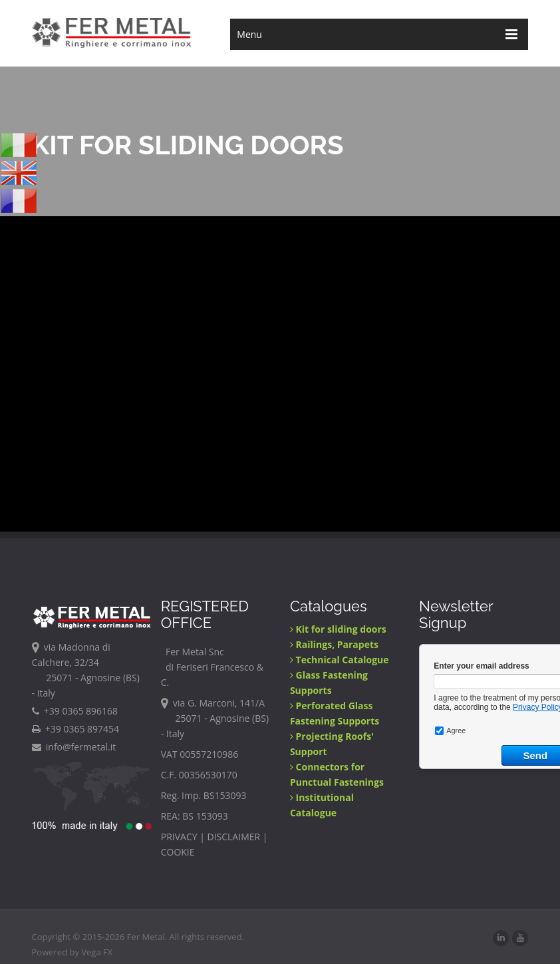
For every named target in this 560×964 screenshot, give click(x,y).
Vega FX (97, 952)
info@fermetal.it (74, 747)
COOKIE (178, 852)
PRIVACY (179, 837)
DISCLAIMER (234, 837)
